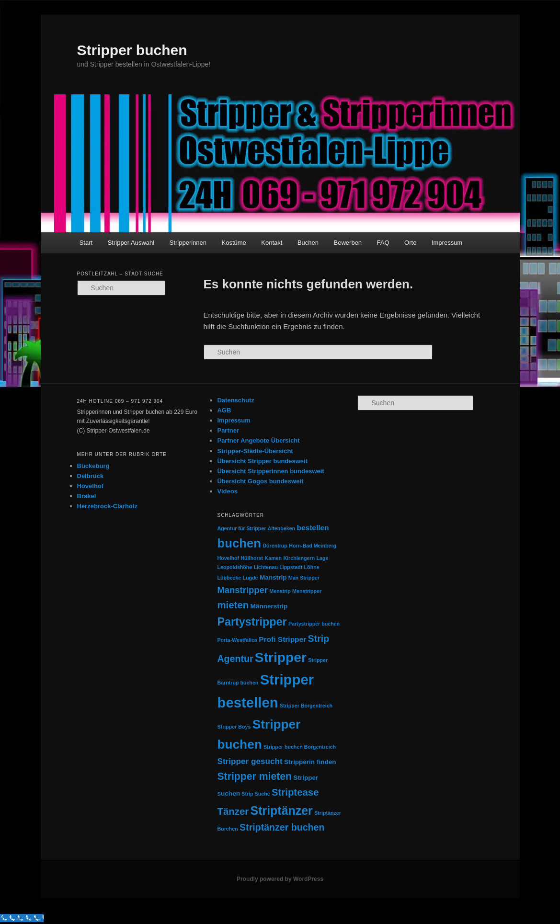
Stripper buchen (132, 50)
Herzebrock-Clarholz (107, 506)
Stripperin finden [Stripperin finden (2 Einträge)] (310, 762)
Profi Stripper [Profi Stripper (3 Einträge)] (282, 639)
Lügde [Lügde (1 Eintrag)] (251, 578)
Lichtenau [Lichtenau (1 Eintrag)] (266, 567)
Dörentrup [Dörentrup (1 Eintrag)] (275, 546)
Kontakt (272, 243)
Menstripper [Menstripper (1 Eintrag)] (307, 591)
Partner (228, 430)
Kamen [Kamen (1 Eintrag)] (274, 558)
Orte (410, 243)
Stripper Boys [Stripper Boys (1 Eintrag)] (234, 727)
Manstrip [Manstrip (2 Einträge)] (273, 577)
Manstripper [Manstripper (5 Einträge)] (242, 590)
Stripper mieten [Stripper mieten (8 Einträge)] (254, 776)
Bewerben (348, 243)
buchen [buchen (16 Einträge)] (239, 543)
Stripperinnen (188, 243)
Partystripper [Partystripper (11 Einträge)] (252, 622)
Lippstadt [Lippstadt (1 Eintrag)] (291, 567)
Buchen (308, 243)
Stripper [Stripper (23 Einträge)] (281, 657)
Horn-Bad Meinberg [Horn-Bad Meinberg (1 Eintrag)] (313, 546)
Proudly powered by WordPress (280, 879)
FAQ (383, 243)
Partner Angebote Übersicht (258, 440)
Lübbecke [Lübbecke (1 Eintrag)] (229, 578)
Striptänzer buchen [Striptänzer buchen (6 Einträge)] (282, 827)
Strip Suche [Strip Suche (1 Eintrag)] (256, 794)
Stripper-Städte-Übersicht (255, 451)
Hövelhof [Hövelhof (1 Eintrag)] (228, 558)
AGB (224, 410)
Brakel (87, 496)
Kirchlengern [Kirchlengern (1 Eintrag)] (299, 558)
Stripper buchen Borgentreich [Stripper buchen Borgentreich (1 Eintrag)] (300, 747)
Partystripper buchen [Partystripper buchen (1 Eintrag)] (314, 624)
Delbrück (91, 476)
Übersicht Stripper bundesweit (262, 461)
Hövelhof (91, 486)
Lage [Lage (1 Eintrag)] (323, 558)
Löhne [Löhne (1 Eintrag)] (312, 567)
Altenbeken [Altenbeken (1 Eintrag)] (281, 528)
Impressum (447, 243)
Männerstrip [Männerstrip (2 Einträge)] (269, 606)
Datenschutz (235, 400)
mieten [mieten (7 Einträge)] (233, 605)
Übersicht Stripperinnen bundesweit (270, 471)
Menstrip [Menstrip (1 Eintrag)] (280, 591)
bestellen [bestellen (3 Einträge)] (313, 528)
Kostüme (234, 243)
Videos (227, 491)
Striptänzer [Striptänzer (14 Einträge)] (282, 810)
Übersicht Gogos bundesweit (260, 481)
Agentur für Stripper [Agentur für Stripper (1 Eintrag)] (241, 528)
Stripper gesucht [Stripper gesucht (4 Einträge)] (250, 761)
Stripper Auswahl (131, 243)
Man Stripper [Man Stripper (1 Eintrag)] (304, 578)
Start (86, 243)
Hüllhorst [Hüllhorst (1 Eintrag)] (252, 558)
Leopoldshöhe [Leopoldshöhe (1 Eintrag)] (234, 567)
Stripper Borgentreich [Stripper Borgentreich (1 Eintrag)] (306, 706)
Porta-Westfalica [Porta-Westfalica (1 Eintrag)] (237, 640)
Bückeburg (93, 466)
